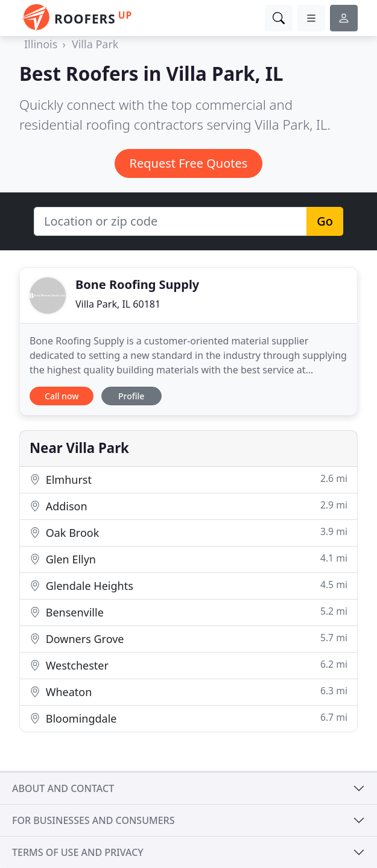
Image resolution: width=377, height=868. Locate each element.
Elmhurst (188, 479)
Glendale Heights (188, 585)
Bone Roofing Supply (137, 284)
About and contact (63, 788)
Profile (131, 396)
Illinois (41, 44)
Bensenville (188, 612)
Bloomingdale (188, 718)
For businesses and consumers (93, 820)
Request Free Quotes (189, 163)
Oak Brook (188, 532)
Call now (62, 396)
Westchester (188, 665)
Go (325, 221)
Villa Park (95, 44)
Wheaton (188, 692)
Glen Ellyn (188, 559)
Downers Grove (188, 638)
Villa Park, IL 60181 (118, 304)
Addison (188, 506)
